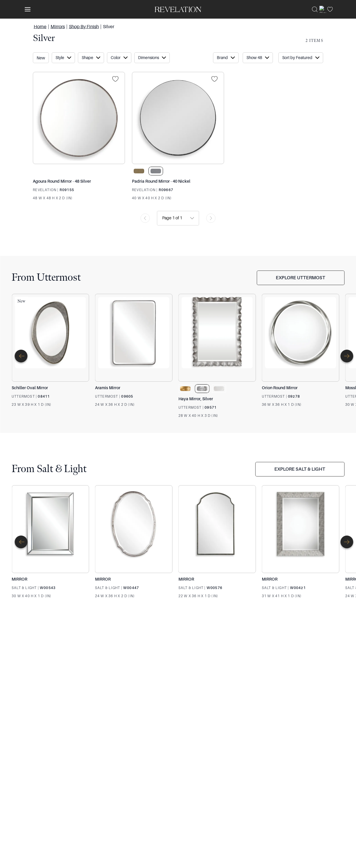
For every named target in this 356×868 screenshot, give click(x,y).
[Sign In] (323, 9)
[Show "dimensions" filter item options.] (152, 58)
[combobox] (163, 218)
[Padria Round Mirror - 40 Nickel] (178, 118)
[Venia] (178, 9)
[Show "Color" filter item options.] (119, 58)
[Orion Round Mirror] (301, 338)
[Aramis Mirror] (134, 338)
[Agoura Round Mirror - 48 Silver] (79, 118)
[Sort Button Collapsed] (258, 58)
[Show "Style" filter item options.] (63, 58)
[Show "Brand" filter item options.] (226, 58)
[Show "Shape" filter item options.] (91, 58)
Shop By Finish (84, 26)
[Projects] (117, 79)
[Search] (315, 9)
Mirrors (58, 26)
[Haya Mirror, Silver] (217, 338)
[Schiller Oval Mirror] (50, 338)
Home (40, 26)
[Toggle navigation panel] (26, 9)
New (41, 58)
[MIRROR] (50, 529)
